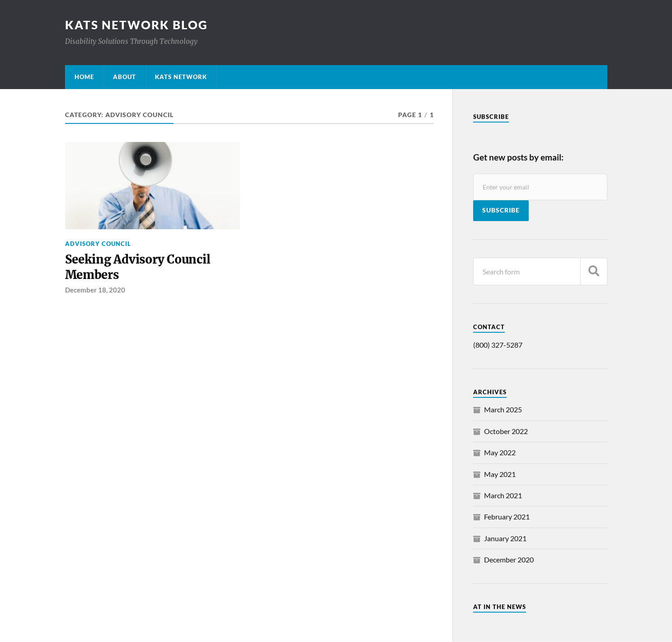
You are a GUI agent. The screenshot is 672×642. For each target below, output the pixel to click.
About (125, 77)
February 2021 (507, 517)
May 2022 (500, 452)
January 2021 (505, 538)
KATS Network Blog (136, 25)
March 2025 (503, 409)
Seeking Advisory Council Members (138, 267)
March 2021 (503, 495)
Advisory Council (98, 244)
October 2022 (506, 431)
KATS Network (181, 77)
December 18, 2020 (95, 290)
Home (84, 77)
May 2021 (500, 474)
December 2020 (509, 559)
